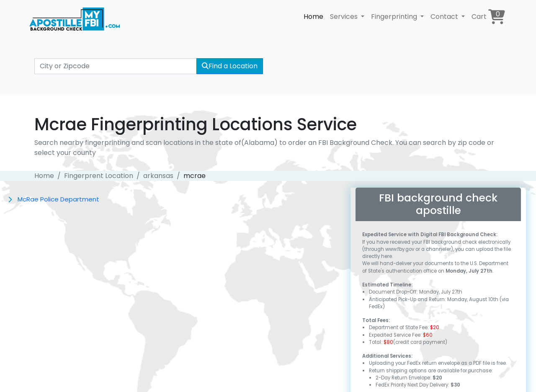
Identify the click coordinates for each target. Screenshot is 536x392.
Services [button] (345, 17)
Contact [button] (445, 17)
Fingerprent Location (99, 176)
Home (313, 17)
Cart (488, 17)
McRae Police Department (58, 199)
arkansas (158, 176)
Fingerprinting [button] (395, 17)
